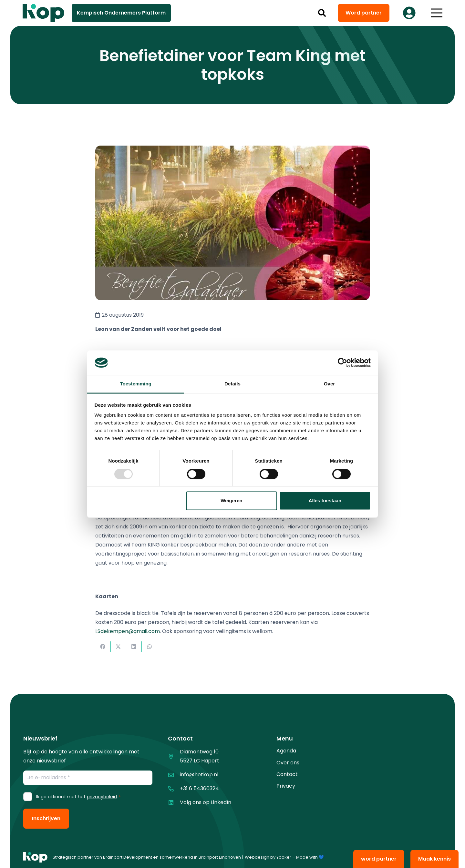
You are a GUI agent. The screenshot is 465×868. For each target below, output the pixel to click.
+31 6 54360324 (199, 788)
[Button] (409, 13)
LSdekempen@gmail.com (128, 631)
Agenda (286, 751)
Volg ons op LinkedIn (206, 802)
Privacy (286, 786)
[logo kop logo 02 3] (44, 13)
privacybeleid (102, 797)
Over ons (288, 763)
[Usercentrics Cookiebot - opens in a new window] (342, 363)
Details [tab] (232, 384)
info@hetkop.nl (199, 775)
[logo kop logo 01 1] (35, 857)
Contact (287, 774)
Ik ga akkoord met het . (78, 797)
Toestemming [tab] (136, 384)
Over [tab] (330, 384)
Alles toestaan (325, 501)
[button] (322, 13)
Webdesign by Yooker (268, 857)
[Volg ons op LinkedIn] (174, 803)
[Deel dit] (103, 647)
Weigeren (231, 501)
